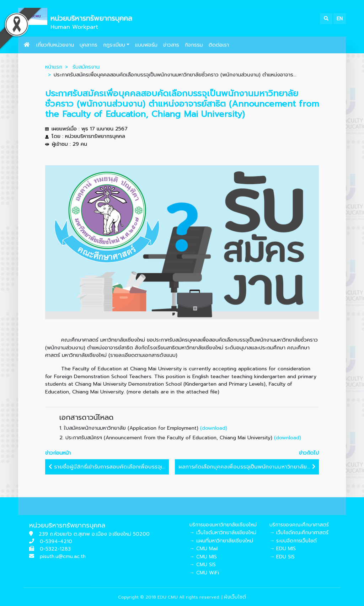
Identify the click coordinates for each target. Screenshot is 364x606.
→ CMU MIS (203, 557)
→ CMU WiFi (204, 573)
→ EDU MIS (283, 549)
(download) (214, 428)
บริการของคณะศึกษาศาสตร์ (299, 525)
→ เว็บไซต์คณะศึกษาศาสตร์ (299, 533)
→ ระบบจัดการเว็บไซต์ (293, 541)
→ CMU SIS (203, 565)
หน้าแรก (54, 67)
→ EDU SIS (282, 557)
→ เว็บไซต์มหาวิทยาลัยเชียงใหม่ (223, 533)
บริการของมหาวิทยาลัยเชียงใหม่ (223, 525)
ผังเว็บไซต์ (235, 597)
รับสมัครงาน (86, 67)
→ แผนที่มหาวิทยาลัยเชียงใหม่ (221, 541)
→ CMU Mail (204, 549)
